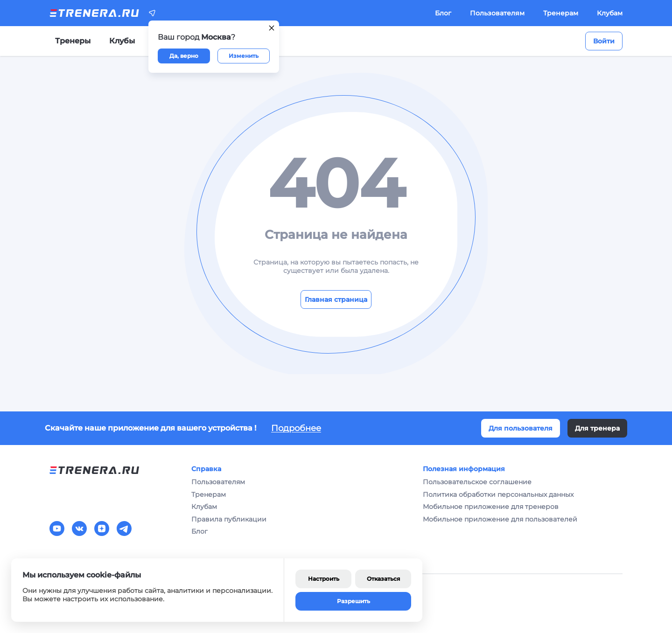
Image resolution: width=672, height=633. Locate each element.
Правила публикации (229, 519)
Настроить (324, 579)
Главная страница (336, 299)
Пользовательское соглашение (477, 482)
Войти (604, 41)
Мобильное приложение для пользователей (500, 519)
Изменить (244, 56)
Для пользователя (521, 428)
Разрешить (353, 601)
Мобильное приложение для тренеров (491, 507)
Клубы (122, 41)
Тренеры (73, 41)
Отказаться (383, 579)
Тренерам (561, 13)
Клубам (610, 13)
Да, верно (184, 56)
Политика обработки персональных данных (498, 494)
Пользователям (497, 13)
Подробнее (296, 428)
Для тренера (597, 428)
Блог (443, 13)
